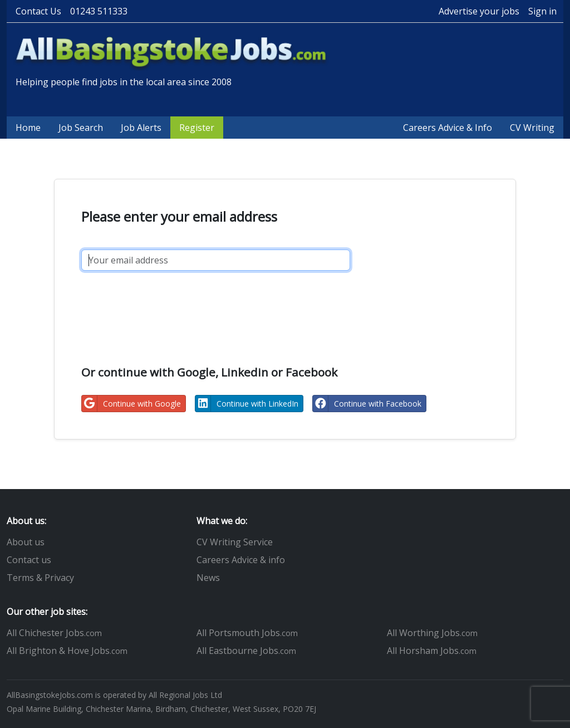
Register (197, 128)
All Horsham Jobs (432, 651)
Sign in (542, 11)
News (208, 578)
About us (26, 542)
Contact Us (38, 11)
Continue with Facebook (367, 404)
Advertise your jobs (479, 11)
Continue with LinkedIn (247, 404)
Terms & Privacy (40, 578)
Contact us (29, 560)
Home (28, 128)
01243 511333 (99, 11)
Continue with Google (131, 404)
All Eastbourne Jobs (246, 651)
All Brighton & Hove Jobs (67, 651)
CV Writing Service (235, 542)
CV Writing (532, 128)
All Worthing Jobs (432, 633)
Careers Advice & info (241, 560)
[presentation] (166, 306)
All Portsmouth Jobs (247, 633)
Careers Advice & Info (448, 128)
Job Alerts (141, 128)
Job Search (81, 128)
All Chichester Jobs (54, 633)
